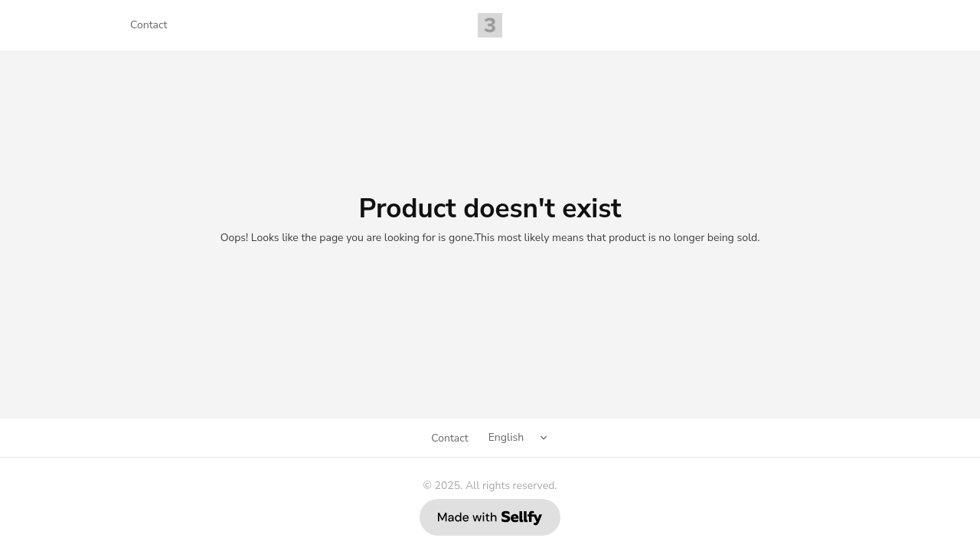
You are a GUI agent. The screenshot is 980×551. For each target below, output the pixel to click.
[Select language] (521, 438)
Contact (149, 25)
